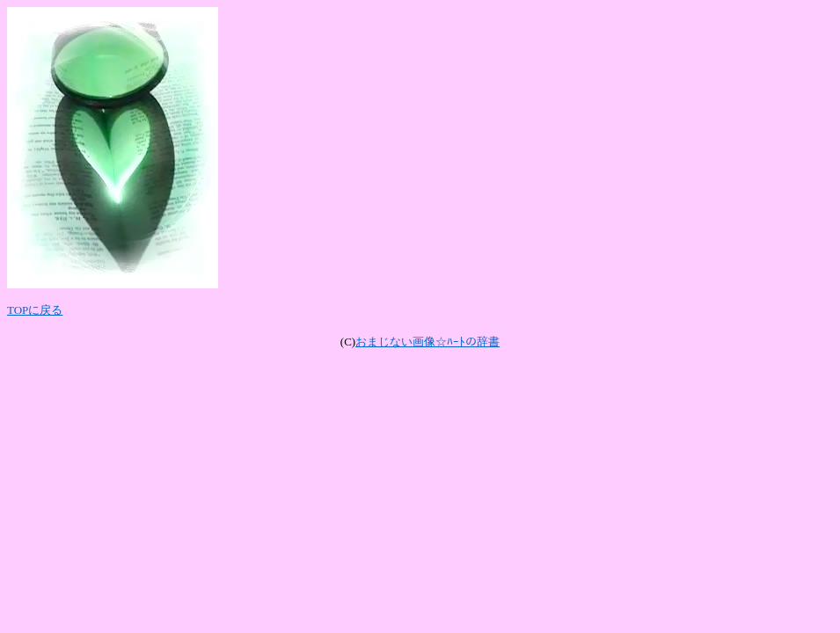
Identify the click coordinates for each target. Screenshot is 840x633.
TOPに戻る (35, 310)
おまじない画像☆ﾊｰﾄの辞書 (427, 342)
